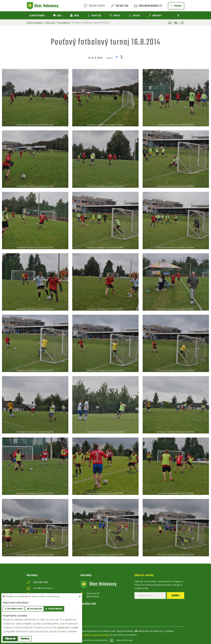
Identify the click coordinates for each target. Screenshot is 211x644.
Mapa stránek (125, 631)
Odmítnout (25, 639)
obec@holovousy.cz (151, 6)
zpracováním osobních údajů (93, 635)
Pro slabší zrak (106, 631)
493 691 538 (122, 6)
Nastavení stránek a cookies (154, 631)
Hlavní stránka (35, 23)
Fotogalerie (64, 23)
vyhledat (176, 6)
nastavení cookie (66, 628)
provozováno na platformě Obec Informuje (106, 640)
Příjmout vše (10, 639)
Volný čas (50, 23)
